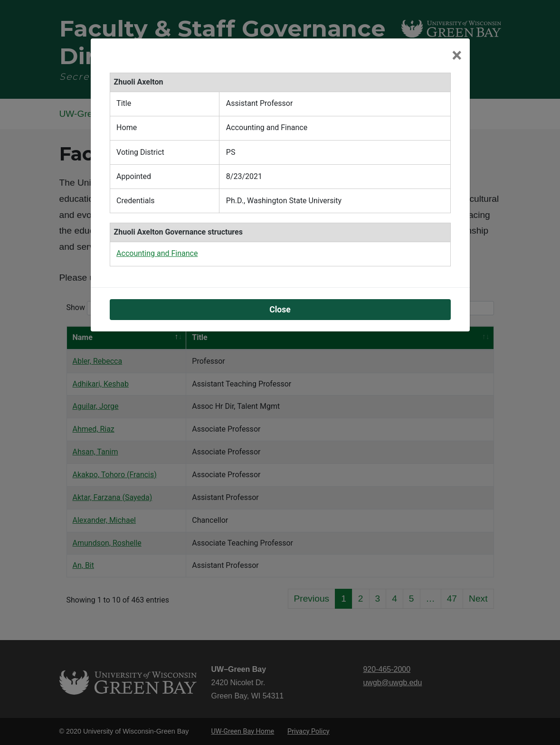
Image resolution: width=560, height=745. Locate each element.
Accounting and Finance (157, 253)
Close (280, 310)
